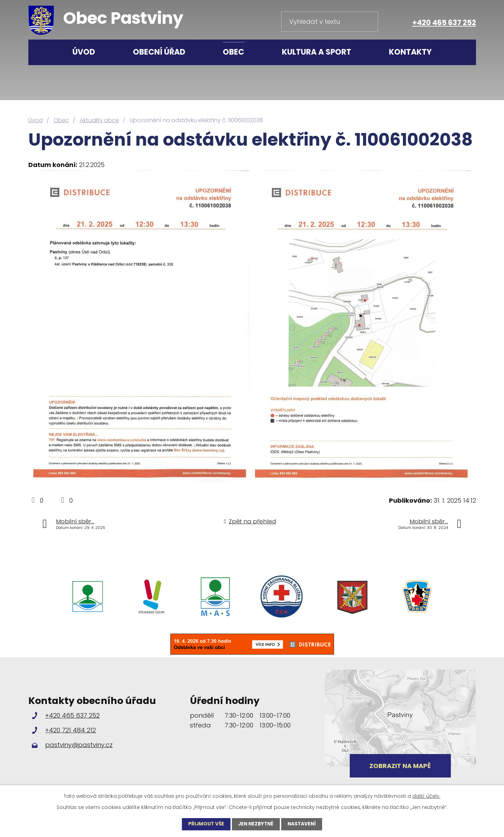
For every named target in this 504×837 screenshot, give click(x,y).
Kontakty (410, 52)
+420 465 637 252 (444, 23)
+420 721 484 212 (70, 730)
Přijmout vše (205, 824)
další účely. (426, 796)
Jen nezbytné (256, 824)
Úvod (84, 52)
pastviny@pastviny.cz (79, 745)
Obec (233, 52)
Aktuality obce (99, 120)
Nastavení (303, 824)
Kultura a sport (317, 52)
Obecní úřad (159, 52)
